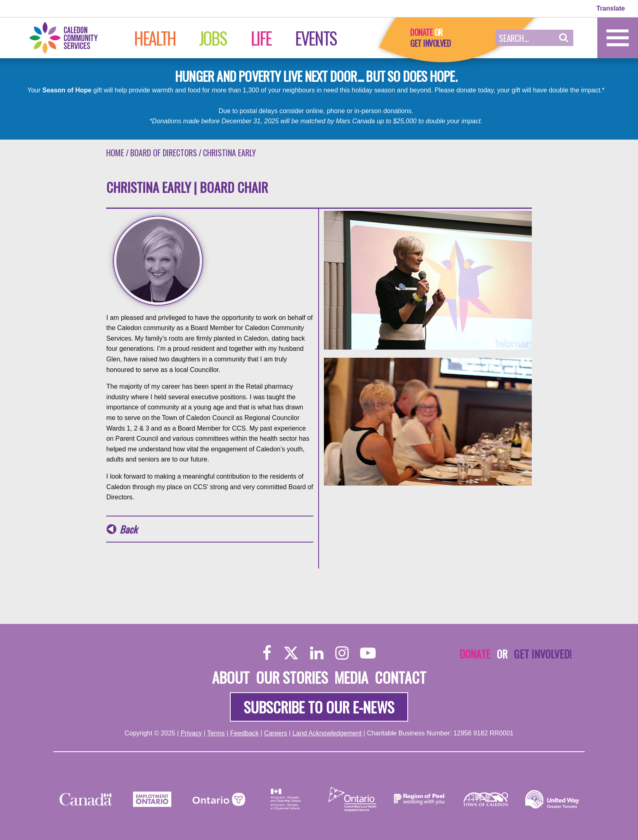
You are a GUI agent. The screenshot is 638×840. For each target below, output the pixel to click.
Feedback (245, 733)
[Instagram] (342, 653)
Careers (276, 733)
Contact (400, 677)
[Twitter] (291, 653)
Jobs (213, 38)
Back (128, 529)
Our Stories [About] (292, 677)
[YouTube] (368, 653)
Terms (216, 733)
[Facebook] (267, 653)
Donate (421, 32)
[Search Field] (525, 38)
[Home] (72, 37)
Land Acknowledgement (327, 733)
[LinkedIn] (317, 653)
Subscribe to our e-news (319, 707)
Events (316, 38)
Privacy (191, 733)
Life (261, 38)
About (231, 677)
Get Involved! (543, 654)
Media (351, 677)
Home (115, 153)
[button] (564, 38)
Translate (611, 8)
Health (155, 38)
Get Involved (430, 43)
